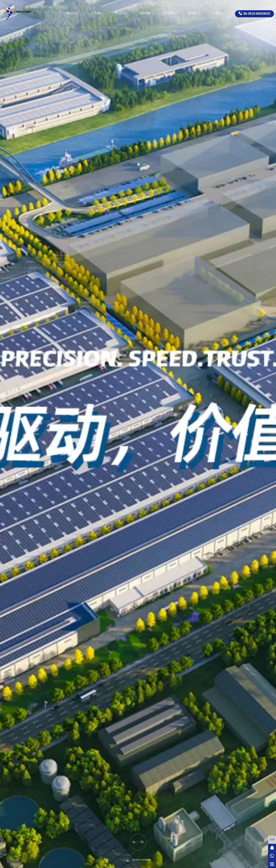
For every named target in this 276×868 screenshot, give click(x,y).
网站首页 (72, 13)
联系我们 (218, 13)
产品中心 (121, 13)
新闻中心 (194, 13)
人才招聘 (169, 13)
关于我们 (96, 13)
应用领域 (145, 13)
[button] (33, 434)
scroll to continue (138, 860)
